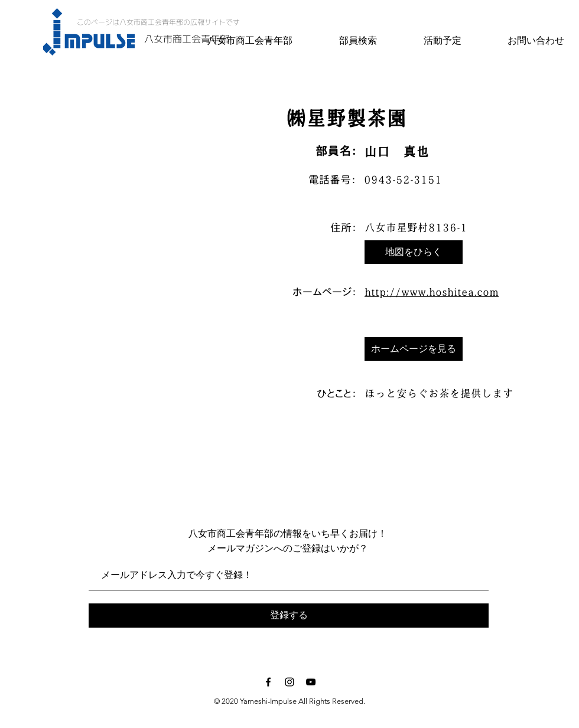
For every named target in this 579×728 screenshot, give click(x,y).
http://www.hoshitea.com (432, 292)
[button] (414, 252)
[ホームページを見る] (414, 349)
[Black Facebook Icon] (268, 682)
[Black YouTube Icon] (311, 682)
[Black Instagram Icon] (289, 682)
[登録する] (289, 616)
